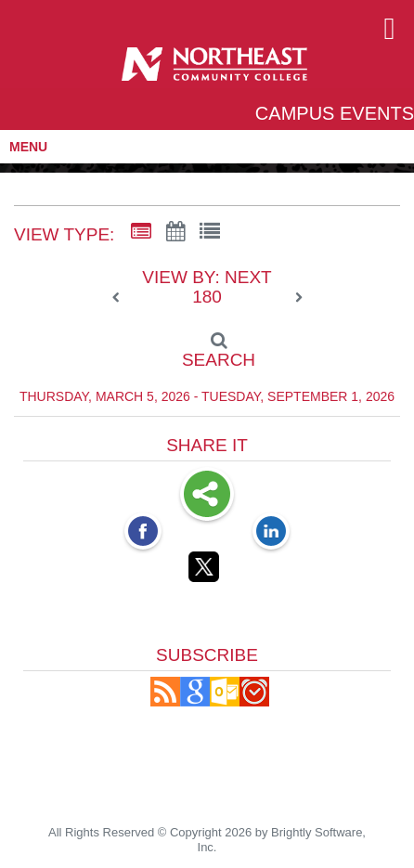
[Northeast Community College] (214, 71)
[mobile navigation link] (389, 29)
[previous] (121, 298)
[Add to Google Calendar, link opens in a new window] (195, 701)
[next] (299, 298)
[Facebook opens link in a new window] (143, 533)
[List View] (210, 232)
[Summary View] (141, 232)
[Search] (207, 344)
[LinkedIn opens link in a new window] (271, 533)
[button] (165, 701)
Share (207, 496)
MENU (28, 147)
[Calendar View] (175, 232)
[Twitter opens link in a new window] (207, 570)
